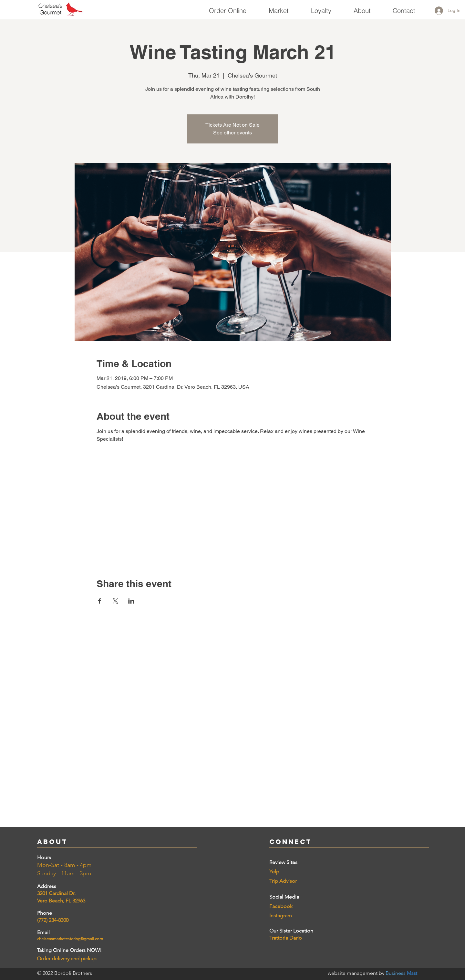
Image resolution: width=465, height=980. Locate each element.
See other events (232, 133)
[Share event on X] (115, 601)
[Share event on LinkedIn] (131, 601)
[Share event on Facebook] (100, 601)
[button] (279, 8)
